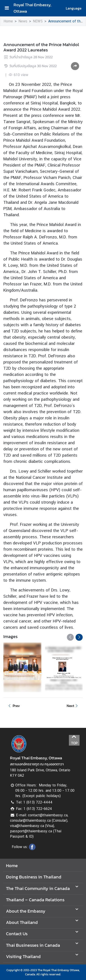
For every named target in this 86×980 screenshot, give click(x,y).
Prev (13, 706)
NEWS (38, 21)
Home (8, 21)
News (23, 21)
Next (73, 706)
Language (74, 8)
